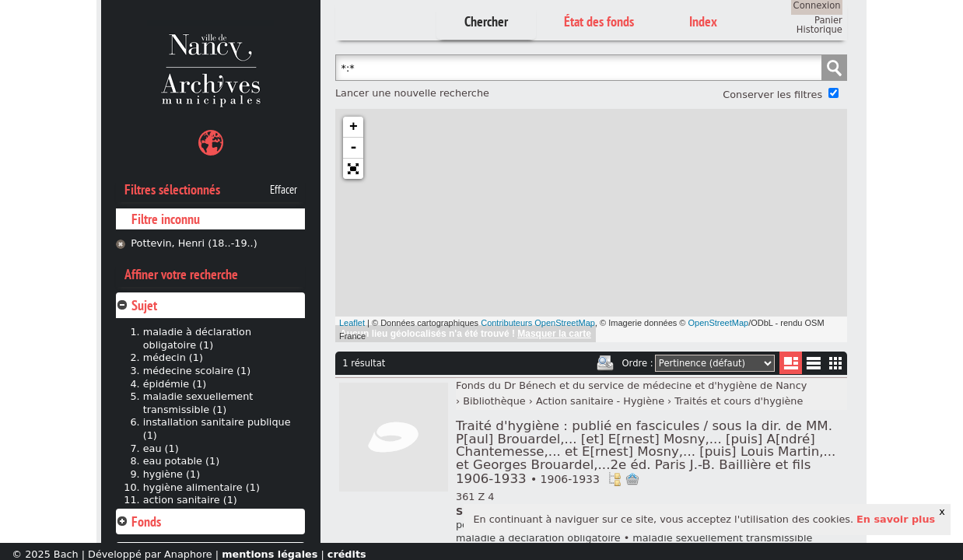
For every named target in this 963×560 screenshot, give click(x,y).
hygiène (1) (172, 474)
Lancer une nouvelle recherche (412, 93)
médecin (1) (173, 357)
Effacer (284, 190)
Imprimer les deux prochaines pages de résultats (605, 363)
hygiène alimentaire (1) (201, 487)
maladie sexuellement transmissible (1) (198, 403)
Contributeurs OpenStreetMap (538, 323)
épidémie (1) (175, 384)
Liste (791, 363)
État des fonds (599, 21)
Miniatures (836, 363)
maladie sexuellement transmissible (722, 538)
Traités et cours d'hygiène (739, 401)
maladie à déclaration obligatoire (538, 538)
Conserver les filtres (772, 94)
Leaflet (352, 323)
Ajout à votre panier (632, 479)
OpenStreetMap (719, 323)
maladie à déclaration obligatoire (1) (197, 338)
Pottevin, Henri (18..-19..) (194, 243)
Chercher (486, 21)
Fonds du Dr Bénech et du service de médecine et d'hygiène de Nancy (631, 385)
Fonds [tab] (138, 521)
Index (703, 21)
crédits (347, 554)
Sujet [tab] (137, 305)
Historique (819, 30)
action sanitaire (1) (190, 500)
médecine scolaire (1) (197, 371)
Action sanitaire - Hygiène (600, 401)
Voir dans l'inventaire (615, 479)
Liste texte (813, 366)
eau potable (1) (181, 461)
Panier (828, 20)
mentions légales (270, 554)
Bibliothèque (494, 401)
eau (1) (161, 448)
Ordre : (638, 363)
